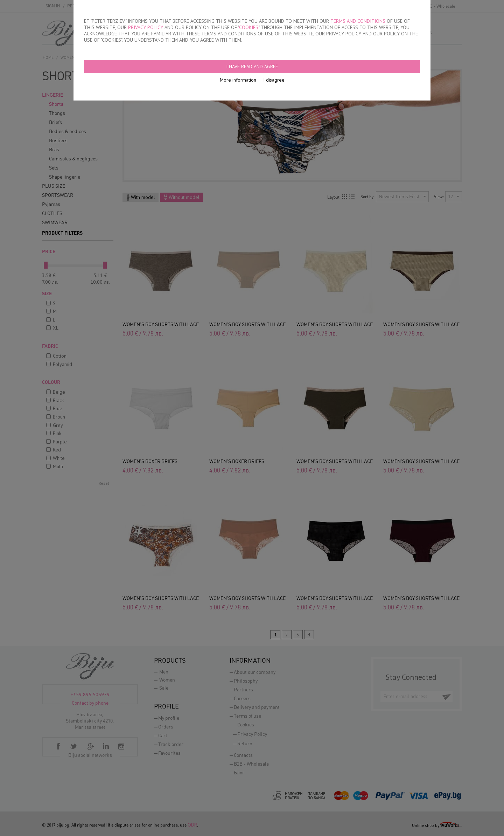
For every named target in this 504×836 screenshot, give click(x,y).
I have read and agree (252, 67)
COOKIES (249, 27)
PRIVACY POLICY (146, 27)
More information (238, 80)
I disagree (274, 80)
